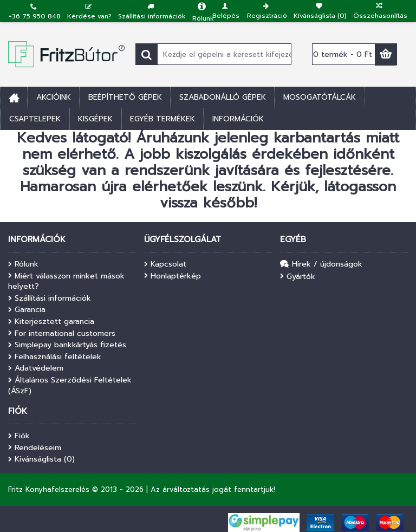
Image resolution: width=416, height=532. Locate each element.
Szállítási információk (50, 299)
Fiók (19, 436)
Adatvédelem (36, 368)
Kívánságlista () (41, 459)
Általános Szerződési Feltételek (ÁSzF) (70, 385)
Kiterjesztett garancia (51, 322)
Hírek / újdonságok (321, 265)
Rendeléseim (35, 448)
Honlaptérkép (173, 276)
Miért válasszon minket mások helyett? (66, 281)
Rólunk (23, 264)
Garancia (27, 310)
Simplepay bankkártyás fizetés (67, 345)
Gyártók (298, 277)
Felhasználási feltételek (55, 357)
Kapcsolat (165, 264)
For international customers (62, 334)
